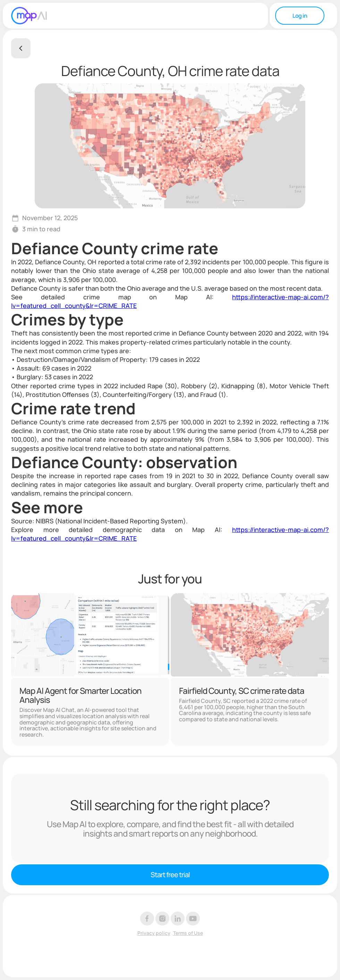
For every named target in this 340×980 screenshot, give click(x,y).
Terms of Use (188, 933)
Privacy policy (154, 933)
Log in (300, 16)
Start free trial (170, 875)
